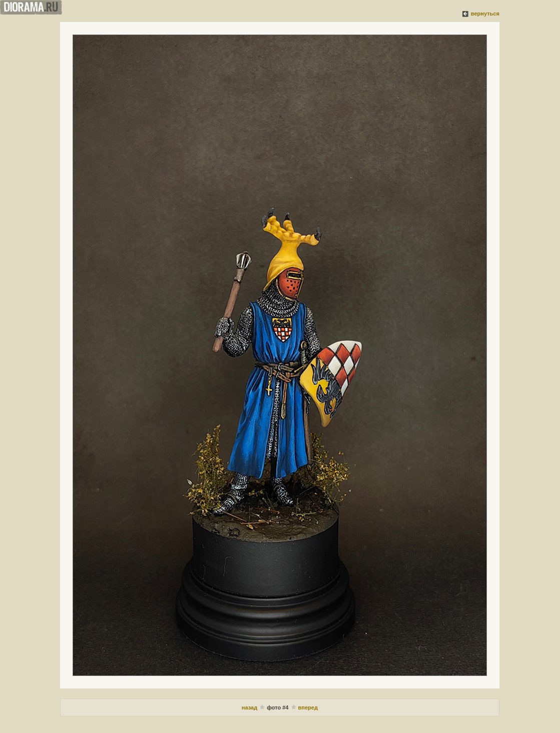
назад (250, 707)
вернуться (485, 14)
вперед (308, 707)
